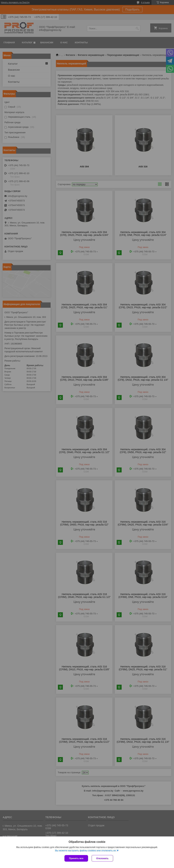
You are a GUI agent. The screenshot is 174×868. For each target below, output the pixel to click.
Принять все (76, 858)
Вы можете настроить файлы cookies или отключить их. (86, 851)
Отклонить (102, 858)
